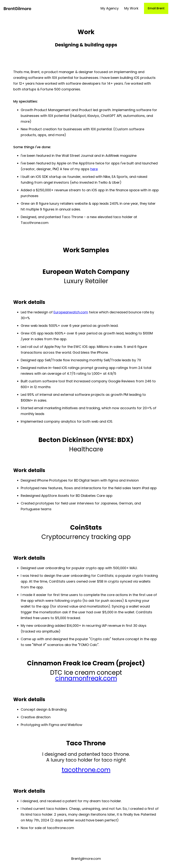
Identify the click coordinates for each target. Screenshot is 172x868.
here (94, 169)
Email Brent (156, 8)
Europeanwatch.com (71, 312)
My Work (131, 8)
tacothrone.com (86, 770)
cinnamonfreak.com (86, 678)
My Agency (110, 8)
